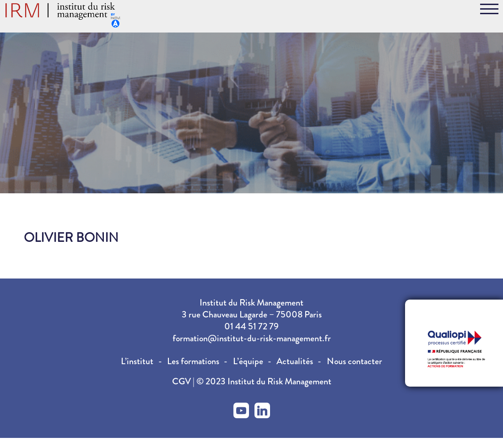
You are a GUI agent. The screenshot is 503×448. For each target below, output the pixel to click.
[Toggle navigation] (489, 11)
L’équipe (248, 361)
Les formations (193, 361)
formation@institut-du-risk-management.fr (252, 338)
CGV (182, 381)
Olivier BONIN (71, 238)
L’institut (137, 361)
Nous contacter (354, 361)
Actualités (295, 361)
